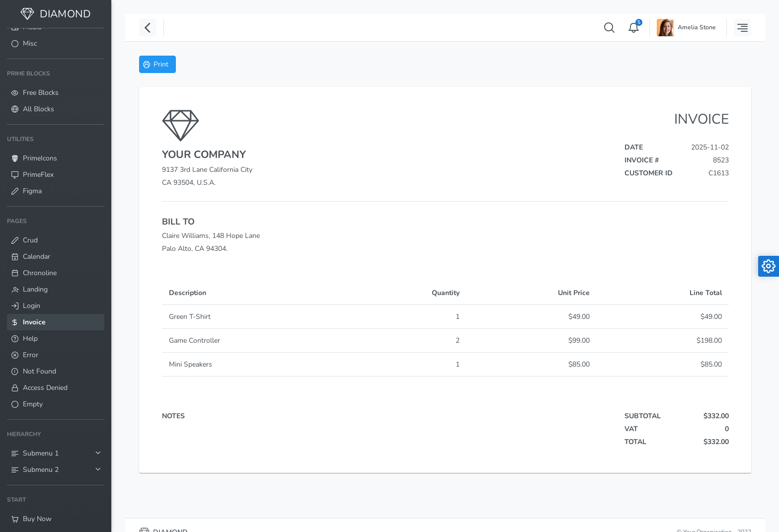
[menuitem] (56, 43)
